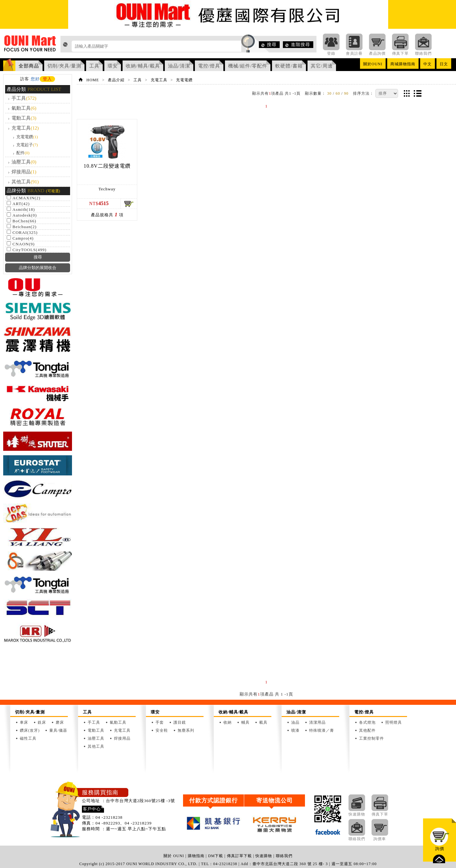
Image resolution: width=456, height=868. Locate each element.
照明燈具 (394, 722)
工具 (94, 66)
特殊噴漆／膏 (322, 730)
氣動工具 (24, 108)
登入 (47, 79)
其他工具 (25, 182)
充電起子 (27, 145)
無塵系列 (186, 730)
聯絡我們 (284, 856)
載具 (263, 722)
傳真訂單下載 (239, 856)
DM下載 (216, 856)
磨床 (60, 722)
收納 (228, 722)
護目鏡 (180, 722)
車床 (24, 722)
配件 (23, 153)
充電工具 (25, 128)
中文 (428, 64)
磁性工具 (28, 738)
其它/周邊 (322, 66)
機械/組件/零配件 (248, 66)
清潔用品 (317, 722)
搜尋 (272, 45)
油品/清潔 (179, 66)
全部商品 (29, 66)
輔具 (245, 722)
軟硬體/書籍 (289, 66)
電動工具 (24, 118)
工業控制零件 (372, 738)
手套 (160, 722)
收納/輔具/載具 (143, 66)
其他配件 (367, 730)
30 (329, 93)
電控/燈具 (209, 66)
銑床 (42, 722)
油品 (295, 722)
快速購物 (264, 856)
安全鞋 (162, 730)
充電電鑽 (27, 137)
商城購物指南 (403, 64)
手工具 (24, 98)
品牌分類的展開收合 (38, 268)
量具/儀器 (58, 730)
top (439, 859)
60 (338, 93)
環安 (113, 66)
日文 (444, 64)
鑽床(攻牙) (30, 730)
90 (346, 93)
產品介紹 (116, 80)
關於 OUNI (174, 856)
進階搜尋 (300, 45)
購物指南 (196, 856)
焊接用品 (24, 172)
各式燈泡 (367, 722)
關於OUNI (373, 64)
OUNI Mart (30, 45)
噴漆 (295, 730)
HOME (93, 80)
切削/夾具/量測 (64, 66)
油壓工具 (24, 162)
